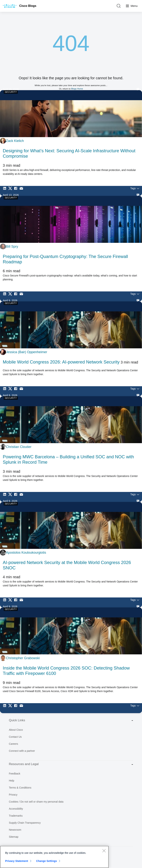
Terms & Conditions (20, 788)
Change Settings (47, 861)
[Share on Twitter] (11, 191)
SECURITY (11, 92)
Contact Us (15, 737)
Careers (13, 744)
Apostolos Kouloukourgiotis (26, 553)
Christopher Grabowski (23, 658)
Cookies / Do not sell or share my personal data (36, 802)
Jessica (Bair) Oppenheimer (27, 352)
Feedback (15, 774)
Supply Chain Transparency (25, 823)
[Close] (104, 851)
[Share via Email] (22, 191)
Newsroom (15, 830)
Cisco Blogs (28, 6)
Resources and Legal (71, 764)
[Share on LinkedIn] (6, 191)
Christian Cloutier (19, 447)
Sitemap (14, 837)
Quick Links (71, 720)
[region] (54, 857)
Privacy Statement (17, 861)
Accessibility (16, 809)
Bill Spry (12, 247)
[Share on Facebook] (17, 191)
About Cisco (16, 730)
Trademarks (16, 816)
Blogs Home (77, 89)
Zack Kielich (15, 141)
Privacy (13, 795)
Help (12, 781)
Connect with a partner (22, 751)
